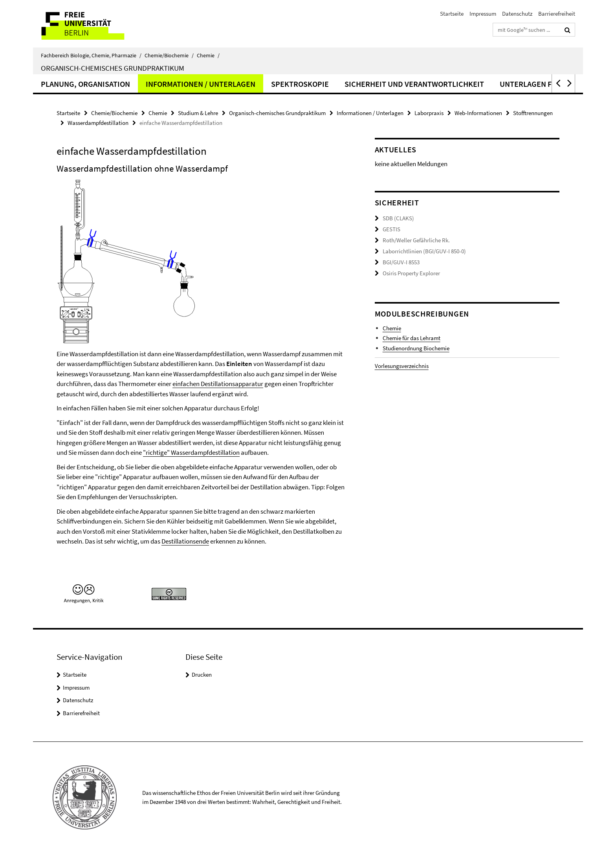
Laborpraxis (429, 113)
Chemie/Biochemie (169, 55)
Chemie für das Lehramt (412, 337)
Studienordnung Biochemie (416, 347)
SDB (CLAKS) (398, 218)
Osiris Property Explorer (411, 272)
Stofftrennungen (533, 113)
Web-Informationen (478, 113)
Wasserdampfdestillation (98, 123)
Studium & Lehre (198, 113)
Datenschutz (517, 14)
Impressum (483, 14)
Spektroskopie (300, 84)
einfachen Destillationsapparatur (218, 384)
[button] (557, 83)
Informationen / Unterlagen (201, 84)
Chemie (208, 55)
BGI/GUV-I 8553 (401, 261)
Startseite (452, 14)
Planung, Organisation (85, 84)
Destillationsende (185, 541)
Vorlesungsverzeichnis (402, 365)
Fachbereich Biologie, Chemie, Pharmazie (91, 55)
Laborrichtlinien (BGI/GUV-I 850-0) (424, 251)
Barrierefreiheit (557, 14)
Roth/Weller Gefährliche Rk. (416, 240)
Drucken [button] (202, 675)
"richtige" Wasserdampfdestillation (191, 452)
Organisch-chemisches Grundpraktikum (113, 68)
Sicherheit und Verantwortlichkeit (414, 84)
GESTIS (391, 229)
